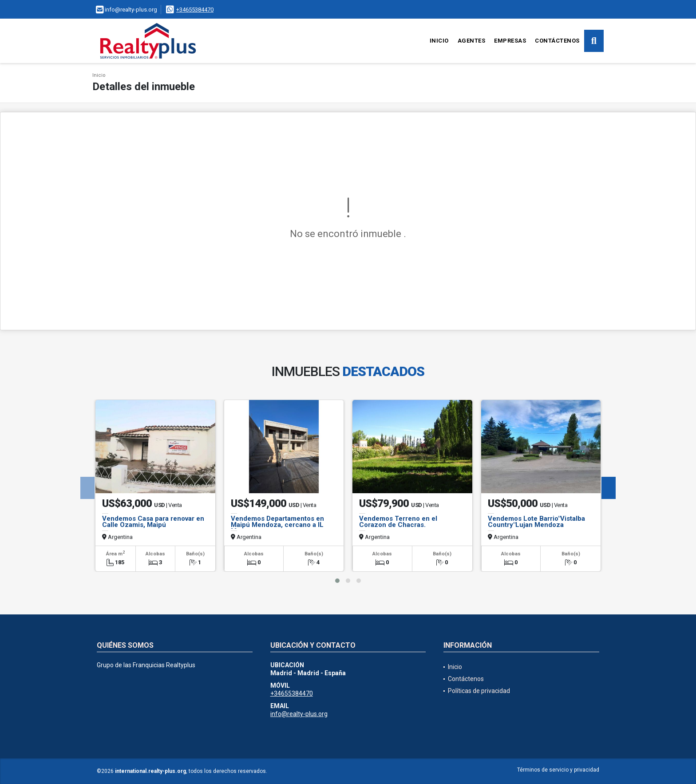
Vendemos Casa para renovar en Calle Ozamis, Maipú (153, 522)
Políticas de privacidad (479, 691)
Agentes (472, 41)
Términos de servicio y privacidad (558, 770)
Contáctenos (557, 41)
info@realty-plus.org (299, 714)
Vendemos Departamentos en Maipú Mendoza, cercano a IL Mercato (277, 525)
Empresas (510, 41)
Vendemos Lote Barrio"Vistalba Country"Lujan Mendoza (536, 522)
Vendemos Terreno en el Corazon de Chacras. (398, 522)
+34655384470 (195, 10)
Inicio (439, 41)
